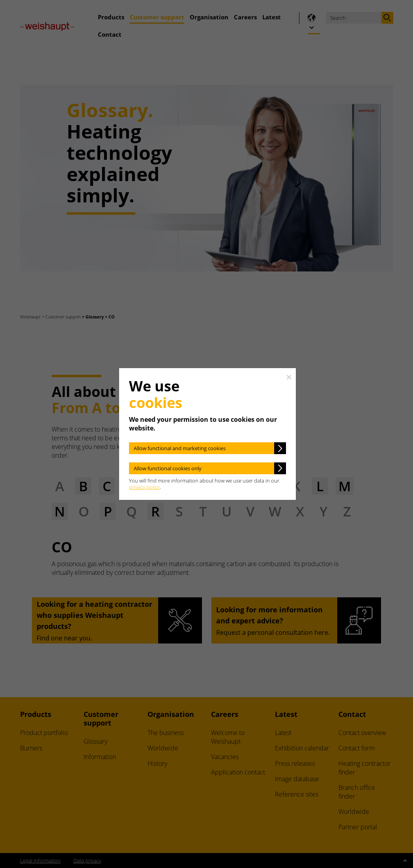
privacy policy (144, 487)
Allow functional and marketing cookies (180, 448)
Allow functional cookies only (168, 468)
